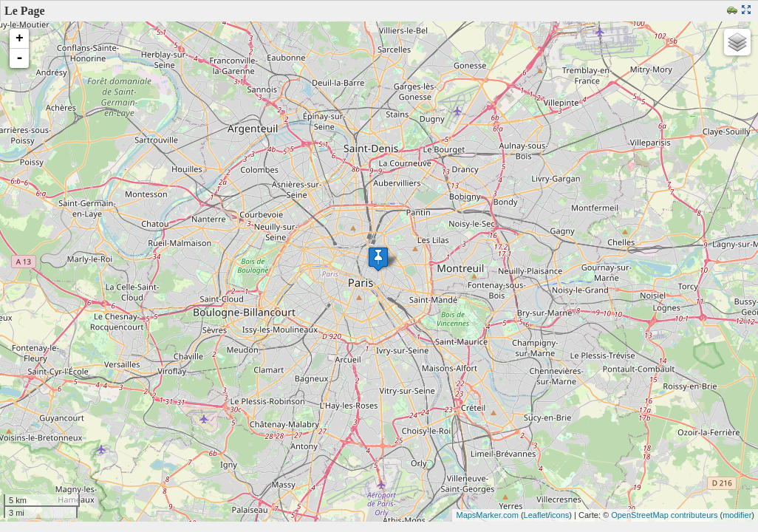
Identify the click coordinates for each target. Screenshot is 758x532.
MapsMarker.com (487, 515)
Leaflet (536, 515)
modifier (737, 515)
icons (560, 515)
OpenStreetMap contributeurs (664, 515)
